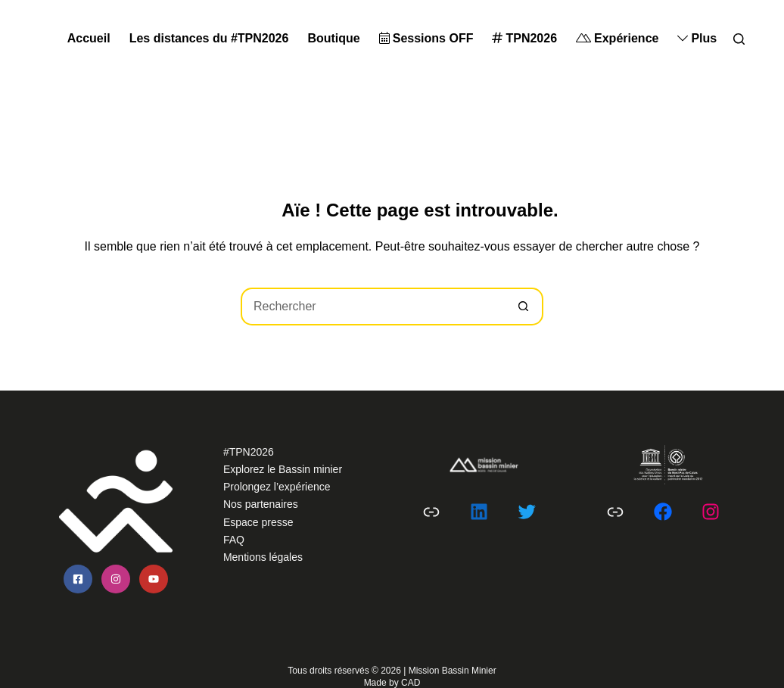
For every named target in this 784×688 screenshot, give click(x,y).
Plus (697, 38)
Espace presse (258, 522)
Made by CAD (392, 683)
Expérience (617, 38)
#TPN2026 (249, 452)
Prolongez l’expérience (277, 487)
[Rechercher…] (373, 307)
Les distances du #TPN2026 (209, 38)
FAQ (234, 540)
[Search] (739, 39)
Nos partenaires (261, 504)
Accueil (89, 38)
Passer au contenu (50, 9)
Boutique (333, 38)
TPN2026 (524, 38)
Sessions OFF (426, 38)
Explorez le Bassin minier (283, 469)
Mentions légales (263, 557)
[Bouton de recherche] (524, 307)
